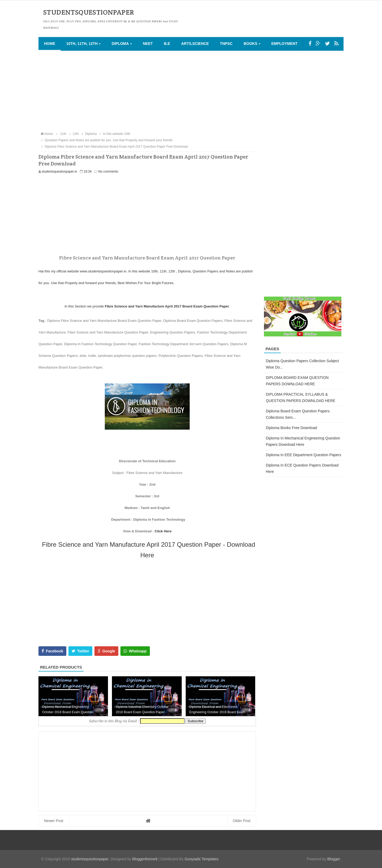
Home (50, 44)
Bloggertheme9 (145, 859)
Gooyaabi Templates (201, 859)
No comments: (109, 172)
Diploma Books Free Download (291, 428)
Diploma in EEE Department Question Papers (303, 455)
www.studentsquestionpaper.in (103, 271)
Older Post (242, 821)
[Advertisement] (191, 91)
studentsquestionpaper (90, 859)
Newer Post (54, 821)
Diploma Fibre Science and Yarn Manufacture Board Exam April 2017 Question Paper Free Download (114, 147)
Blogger (334, 859)
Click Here (163, 531)
